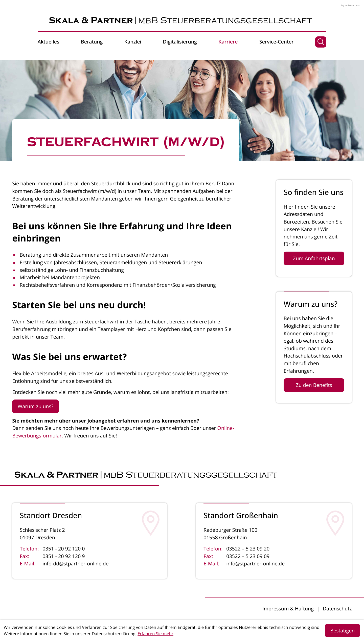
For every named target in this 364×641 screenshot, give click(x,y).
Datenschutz (337, 609)
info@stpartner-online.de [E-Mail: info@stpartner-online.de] (255, 563)
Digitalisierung (180, 42)
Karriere (228, 42)
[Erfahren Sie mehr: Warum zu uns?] (314, 385)
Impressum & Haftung (288, 609)
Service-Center (277, 42)
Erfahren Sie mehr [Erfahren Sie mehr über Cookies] (155, 634)
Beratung (92, 42)
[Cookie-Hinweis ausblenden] (343, 631)
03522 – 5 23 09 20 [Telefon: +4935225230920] (248, 549)
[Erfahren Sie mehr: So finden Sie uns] (314, 258)
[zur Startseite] (182, 21)
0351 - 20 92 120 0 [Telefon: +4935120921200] (64, 549)
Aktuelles (49, 42)
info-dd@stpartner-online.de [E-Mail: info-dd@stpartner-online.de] (75, 563)
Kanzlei (133, 42)
